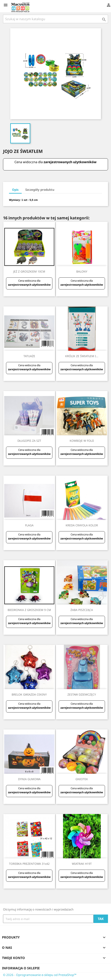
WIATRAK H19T (82, 864)
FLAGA (29, 525)
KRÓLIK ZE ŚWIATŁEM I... (82, 356)
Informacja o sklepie (21, 968)
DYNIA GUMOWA (29, 779)
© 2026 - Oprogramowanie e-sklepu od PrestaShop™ (40, 975)
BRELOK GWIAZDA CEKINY (29, 694)
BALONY (82, 271)
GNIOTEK (82, 779)
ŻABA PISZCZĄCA (82, 610)
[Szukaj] (55, 19)
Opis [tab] (15, 190)
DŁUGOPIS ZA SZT (29, 441)
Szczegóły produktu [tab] (40, 190)
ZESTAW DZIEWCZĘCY (82, 694)
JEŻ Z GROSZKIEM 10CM (29, 271)
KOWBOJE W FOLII (82, 441)
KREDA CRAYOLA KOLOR (82, 525)
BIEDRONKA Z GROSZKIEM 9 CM (29, 610)
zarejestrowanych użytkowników (70, 162)
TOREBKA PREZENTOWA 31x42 (29, 864)
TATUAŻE (29, 356)
